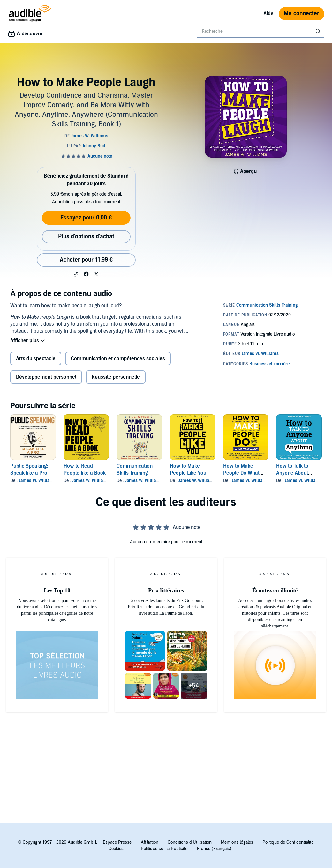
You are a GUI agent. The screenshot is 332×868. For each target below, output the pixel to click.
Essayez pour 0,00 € (86, 218)
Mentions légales (237, 842)
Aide (268, 14)
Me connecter (302, 14)
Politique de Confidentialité (288, 842)
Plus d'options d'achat (86, 237)
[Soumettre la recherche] (319, 31)
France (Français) (214, 849)
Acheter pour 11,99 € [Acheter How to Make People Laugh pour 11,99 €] (86, 260)
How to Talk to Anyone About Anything (292, 473)
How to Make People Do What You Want (241, 473)
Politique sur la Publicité (164, 849)
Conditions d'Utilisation (190, 842)
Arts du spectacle (36, 359)
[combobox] (260, 31)
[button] (76, 274)
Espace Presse (117, 842)
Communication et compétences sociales (118, 359)
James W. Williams (37, 481)
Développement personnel (46, 377)
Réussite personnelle (116, 377)
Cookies (116, 849)
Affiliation (150, 842)
